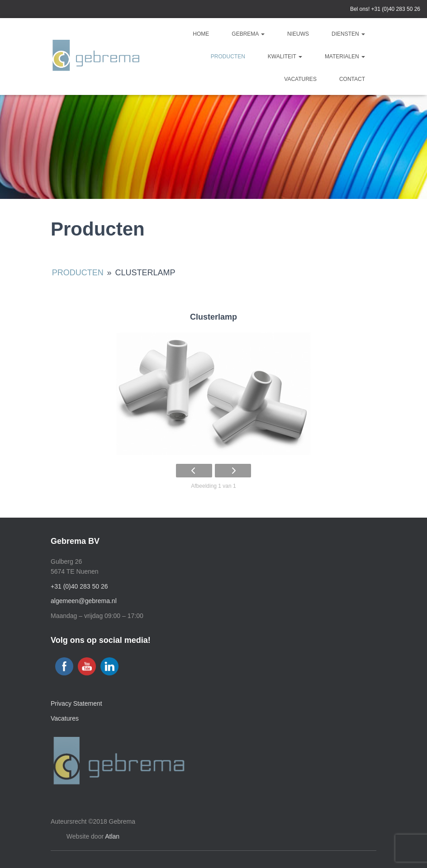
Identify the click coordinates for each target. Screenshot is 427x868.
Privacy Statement (76, 703)
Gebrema (248, 34)
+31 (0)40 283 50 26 (396, 9)
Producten (228, 57)
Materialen (345, 57)
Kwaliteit (285, 57)
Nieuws (298, 34)
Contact (352, 79)
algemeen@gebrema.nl (84, 601)
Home (201, 34)
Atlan (112, 836)
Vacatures (300, 79)
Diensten (348, 34)
